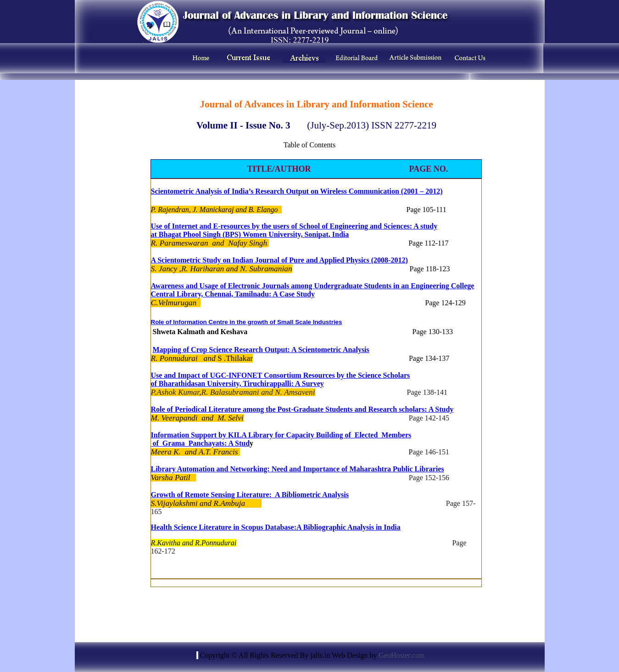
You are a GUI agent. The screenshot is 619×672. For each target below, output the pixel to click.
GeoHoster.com (402, 655)
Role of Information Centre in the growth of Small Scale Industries (247, 322)
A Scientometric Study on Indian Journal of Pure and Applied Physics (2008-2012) (279, 260)
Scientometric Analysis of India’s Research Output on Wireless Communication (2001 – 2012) (297, 191)
